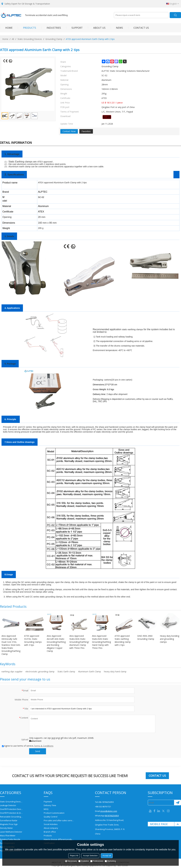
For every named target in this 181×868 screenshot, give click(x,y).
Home (5, 39)
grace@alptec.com (109, 811)
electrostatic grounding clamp (40, 671)
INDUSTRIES (51, 28)
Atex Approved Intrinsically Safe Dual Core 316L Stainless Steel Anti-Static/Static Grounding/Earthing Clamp (11, 645)
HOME (6, 28)
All (13, 39)
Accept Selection (90, 856)
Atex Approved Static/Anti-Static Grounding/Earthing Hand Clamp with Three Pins (101, 642)
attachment (35, 741)
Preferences (97, 861)
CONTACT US (139, 28)
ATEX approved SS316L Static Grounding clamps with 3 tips (33, 640)
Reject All (74, 856)
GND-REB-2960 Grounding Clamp (146, 637)
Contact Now (69, 131)
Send (38, 751)
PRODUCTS (27, 28)
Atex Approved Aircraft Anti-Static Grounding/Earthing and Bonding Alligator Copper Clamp (56, 643)
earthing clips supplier (12, 671)
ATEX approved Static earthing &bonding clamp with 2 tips (123, 640)
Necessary (71, 861)
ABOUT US (97, 28)
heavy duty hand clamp (115, 671)
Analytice (84, 861)
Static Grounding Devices (30, 39)
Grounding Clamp (54, 39)
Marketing (110, 861)
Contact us (157, 776)
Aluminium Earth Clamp (90, 671)
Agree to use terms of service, (28, 746)
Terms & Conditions (44, 746)
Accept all (107, 856)
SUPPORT (74, 28)
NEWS (117, 28)
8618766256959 (112, 816)
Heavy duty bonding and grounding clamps (170, 639)
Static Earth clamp (66, 671)
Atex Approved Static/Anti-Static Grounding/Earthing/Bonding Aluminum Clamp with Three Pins (79, 642)
